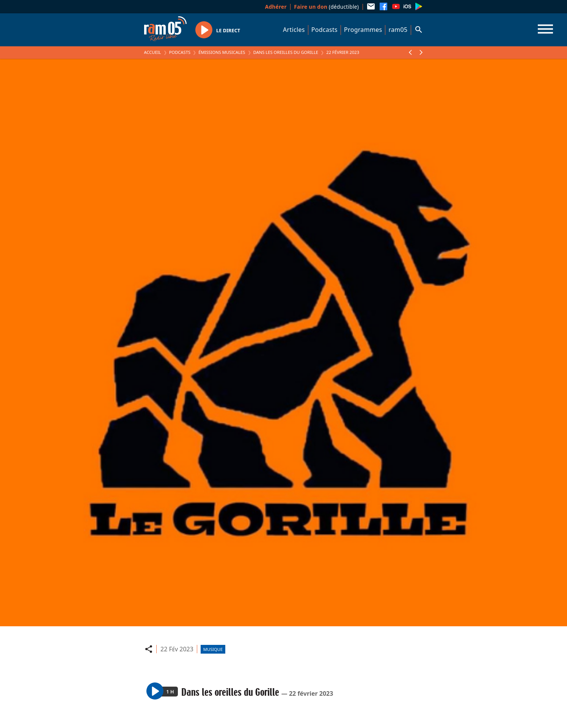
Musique (213, 649)
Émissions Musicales (222, 52)
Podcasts (324, 30)
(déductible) (326, 7)
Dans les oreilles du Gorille (286, 52)
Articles (294, 30)
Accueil (153, 52)
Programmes (363, 30)
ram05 (398, 30)
